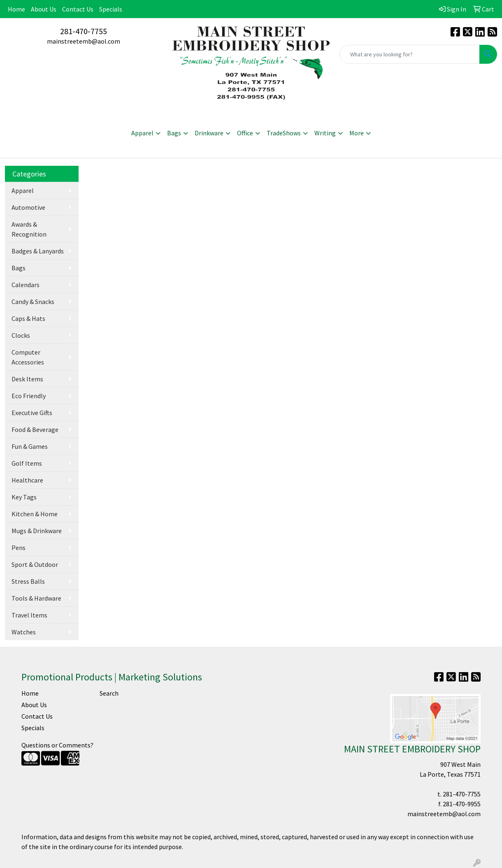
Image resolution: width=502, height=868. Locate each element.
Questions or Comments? (57, 745)
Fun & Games (30, 446)
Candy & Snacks (33, 302)
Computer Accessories (28, 357)
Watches (24, 632)
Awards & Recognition (29, 229)
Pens (19, 548)
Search (109, 693)
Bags (174, 133)
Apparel (142, 133)
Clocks (21, 335)
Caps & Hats (28, 318)
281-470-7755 (84, 31)
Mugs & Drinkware (37, 531)
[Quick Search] (410, 54)
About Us (44, 9)
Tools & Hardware (36, 598)
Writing (325, 133)
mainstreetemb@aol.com (84, 41)
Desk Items (27, 379)
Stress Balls (28, 581)
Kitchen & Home (35, 514)
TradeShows (284, 133)
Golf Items (27, 463)
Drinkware (209, 133)
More (357, 133)
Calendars (26, 285)
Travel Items (29, 615)
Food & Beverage (35, 429)
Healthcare (27, 480)
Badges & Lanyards (38, 251)
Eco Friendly (29, 396)
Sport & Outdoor (35, 564)
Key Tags (24, 497)
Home (16, 9)
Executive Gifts (32, 413)
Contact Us (78, 9)
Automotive (28, 207)
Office (245, 133)
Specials (111, 9)
